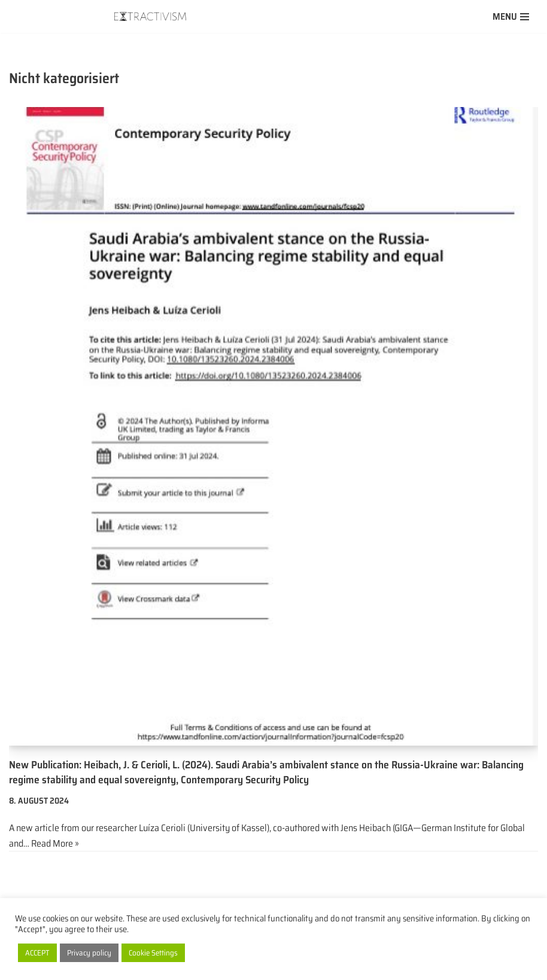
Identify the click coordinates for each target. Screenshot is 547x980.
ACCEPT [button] (37, 953)
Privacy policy (89, 953)
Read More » (55, 843)
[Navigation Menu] (511, 17)
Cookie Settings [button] (153, 953)
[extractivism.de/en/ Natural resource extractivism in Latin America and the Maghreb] (153, 16)
